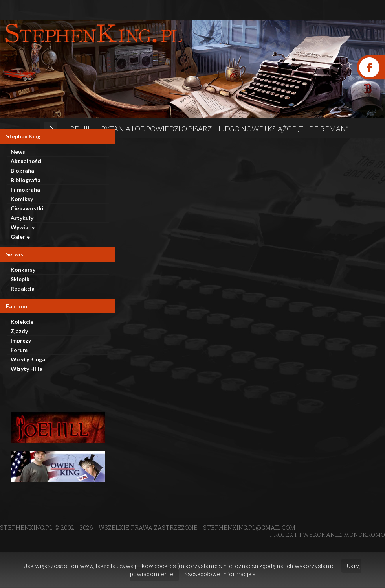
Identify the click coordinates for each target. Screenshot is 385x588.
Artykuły (22, 218)
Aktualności (26, 161)
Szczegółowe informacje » (220, 574)
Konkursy (23, 270)
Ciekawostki (27, 208)
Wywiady (23, 227)
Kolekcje (22, 322)
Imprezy (21, 340)
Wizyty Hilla (27, 369)
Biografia (22, 171)
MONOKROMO (364, 535)
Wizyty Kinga (28, 359)
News (18, 152)
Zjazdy (19, 331)
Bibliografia (26, 180)
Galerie (20, 237)
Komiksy (22, 199)
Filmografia (25, 189)
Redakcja (23, 288)
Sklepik (20, 279)
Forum (19, 350)
